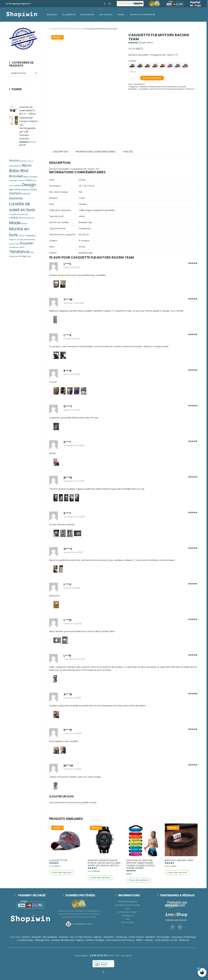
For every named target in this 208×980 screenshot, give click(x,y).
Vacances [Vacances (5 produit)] (13, 256)
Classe (152, 89)
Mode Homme (78, 29)
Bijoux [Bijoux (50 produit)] (27, 165)
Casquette (143, 89)
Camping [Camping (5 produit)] (33, 177)
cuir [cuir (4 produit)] (35, 180)
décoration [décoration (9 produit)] (15, 190)
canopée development (62, 940)
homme (166, 89)
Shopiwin (180, 89)
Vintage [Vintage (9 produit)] (23, 256)
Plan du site (127, 922)
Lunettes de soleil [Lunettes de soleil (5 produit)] (16, 214)
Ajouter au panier (152, 78)
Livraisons (127, 916)
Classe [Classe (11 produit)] (29, 180)
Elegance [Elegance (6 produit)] (25, 190)
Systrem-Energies (94, 940)
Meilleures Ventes (147, 87)
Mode (173, 89)
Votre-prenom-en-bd (165, 940)
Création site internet (175, 920)
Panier (121, 14)
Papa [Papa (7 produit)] (12, 240)
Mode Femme (161, 87)
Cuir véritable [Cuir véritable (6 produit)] (15, 186)
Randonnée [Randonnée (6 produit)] (30, 240)
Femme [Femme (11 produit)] (26, 194)
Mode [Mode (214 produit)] (15, 223)
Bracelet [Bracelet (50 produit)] (16, 176)
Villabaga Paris (41, 940)
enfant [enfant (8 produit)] (34, 190)
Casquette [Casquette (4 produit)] (13, 180)
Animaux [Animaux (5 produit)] (23, 161)
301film (139, 940)
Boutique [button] (52, 14)
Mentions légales (127, 902)
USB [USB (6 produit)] (32, 252)
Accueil (52, 29)
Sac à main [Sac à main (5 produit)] (14, 244)
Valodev (148, 940)
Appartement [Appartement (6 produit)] (15, 166)
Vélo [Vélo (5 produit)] (29, 256)
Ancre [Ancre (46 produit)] (14, 160)
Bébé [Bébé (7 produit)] (26, 177)
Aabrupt (97, 937)
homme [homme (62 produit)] (16, 198)
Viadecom (183, 940)
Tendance (190, 89)
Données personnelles (127, 905)
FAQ (127, 919)
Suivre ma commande (143, 14)
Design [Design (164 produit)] (29, 185)
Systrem (25, 937)
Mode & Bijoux (64, 29)
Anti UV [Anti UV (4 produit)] (31, 161)
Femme (159, 89)
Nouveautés (87, 14)
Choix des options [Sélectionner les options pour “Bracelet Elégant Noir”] (177, 873)
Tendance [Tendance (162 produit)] (19, 252)
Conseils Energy (24, 940)
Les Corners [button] (106, 14)
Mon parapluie (49, 937)
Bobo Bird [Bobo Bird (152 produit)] (19, 171)
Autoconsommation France (119, 940)
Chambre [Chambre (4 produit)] (21, 180)
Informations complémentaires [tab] (95, 152)
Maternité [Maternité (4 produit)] (31, 218)
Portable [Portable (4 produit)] (21, 240)
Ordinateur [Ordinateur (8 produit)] (31, 236)
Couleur (132, 61)
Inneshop (63, 937)
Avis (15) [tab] (128, 152)
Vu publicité (69, 14)
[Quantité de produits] (133, 79)
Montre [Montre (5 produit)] (24, 224)
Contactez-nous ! (127, 912)
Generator (108, 937)
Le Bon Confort (136, 937)
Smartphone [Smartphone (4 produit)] (14, 247)
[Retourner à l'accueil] (22, 14)
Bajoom (80, 940)
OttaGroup (121, 937)
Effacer (133, 72)
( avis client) (146, 43)
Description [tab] (60, 152)
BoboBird (149, 937)
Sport (184, 87)
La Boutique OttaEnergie (183, 937)
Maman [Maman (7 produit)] (23, 218)
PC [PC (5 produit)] (16, 240)
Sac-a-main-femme (80, 937)
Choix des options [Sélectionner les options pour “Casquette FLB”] (62, 873)
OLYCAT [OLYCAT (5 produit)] (22, 236)
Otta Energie (162, 937)
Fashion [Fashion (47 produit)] (15, 193)
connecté (71, 803)
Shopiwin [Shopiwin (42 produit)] (27, 243)
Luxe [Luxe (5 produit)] (26, 214)
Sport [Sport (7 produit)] (22, 247)
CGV (127, 909)
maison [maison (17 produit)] (14, 218)
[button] (102, 972)
